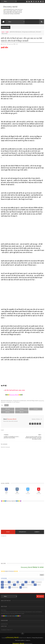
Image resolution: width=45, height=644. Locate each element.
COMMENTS (37, 529)
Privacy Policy (35, 635)
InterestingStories (8, 582)
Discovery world (10, 7)
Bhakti (6, 579)
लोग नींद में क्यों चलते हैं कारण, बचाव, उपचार (15, 390)
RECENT (8, 529)
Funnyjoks (22, 579)
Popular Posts (22, 529)
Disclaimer (40, 635)
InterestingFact (38, 579)
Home (3, 32)
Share (14, 409)
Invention (18, 582)
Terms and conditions (20, 637)
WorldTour (25, 584)
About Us (29, 635)
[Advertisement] (23, 230)
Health (7, 32)
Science (39, 582)
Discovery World (13, 635)
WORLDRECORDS (15, 584)
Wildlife (6, 584)
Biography (13, 579)
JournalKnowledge (29, 582)
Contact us (40, 593)
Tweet (5, 409)
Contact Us (28, 637)
